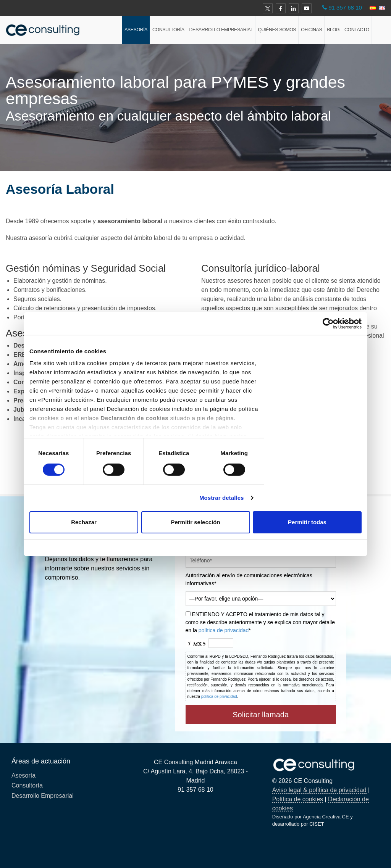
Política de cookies (298, 799)
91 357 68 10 (345, 7)
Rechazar (84, 522)
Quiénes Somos (277, 30)
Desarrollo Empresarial (221, 30)
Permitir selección (195, 522)
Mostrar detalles (222, 498)
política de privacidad (224, 630)
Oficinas (311, 30)
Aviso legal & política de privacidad (319, 790)
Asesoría (136, 30)
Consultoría (168, 30)
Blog (333, 30)
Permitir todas (307, 522)
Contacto (357, 30)
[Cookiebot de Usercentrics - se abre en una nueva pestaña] (328, 323)
